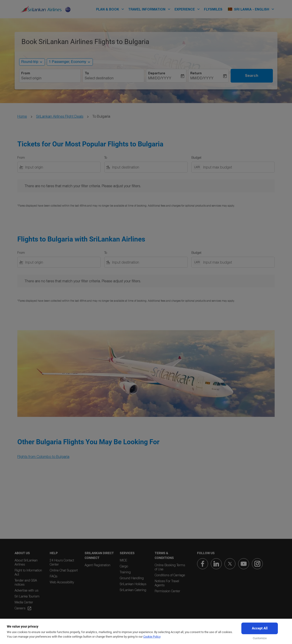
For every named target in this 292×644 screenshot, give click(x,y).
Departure (157, 73)
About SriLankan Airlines (26, 562)
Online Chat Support (64, 570)
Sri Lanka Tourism (27, 596)
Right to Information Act (28, 572)
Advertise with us (26, 590)
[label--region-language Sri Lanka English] (251, 9)
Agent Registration (98, 565)
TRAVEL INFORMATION (150, 9)
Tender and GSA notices (26, 582)
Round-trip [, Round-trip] (30, 62)
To (87, 73)
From (26, 73)
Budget (196, 157)
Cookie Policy (152, 637)
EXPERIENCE (188, 9)
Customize (260, 638)
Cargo (124, 566)
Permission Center (167, 591)
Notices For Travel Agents (167, 583)
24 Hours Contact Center (62, 562)
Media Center (24, 602)
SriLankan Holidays (133, 584)
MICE (123, 560)
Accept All (260, 628)
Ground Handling (132, 578)
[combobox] (50, 78)
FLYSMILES (213, 9)
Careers (23, 608)
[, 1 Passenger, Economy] (68, 62)
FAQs (53, 576)
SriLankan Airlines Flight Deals (60, 116)
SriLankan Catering (133, 590)
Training (125, 572)
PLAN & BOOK (111, 9)
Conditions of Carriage (170, 575)
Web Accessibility (62, 582)
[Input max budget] (237, 167)
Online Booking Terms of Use (170, 567)
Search (252, 75)
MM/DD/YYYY (160, 78)
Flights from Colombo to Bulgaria (43, 457)
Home (22, 116)
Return (196, 73)
